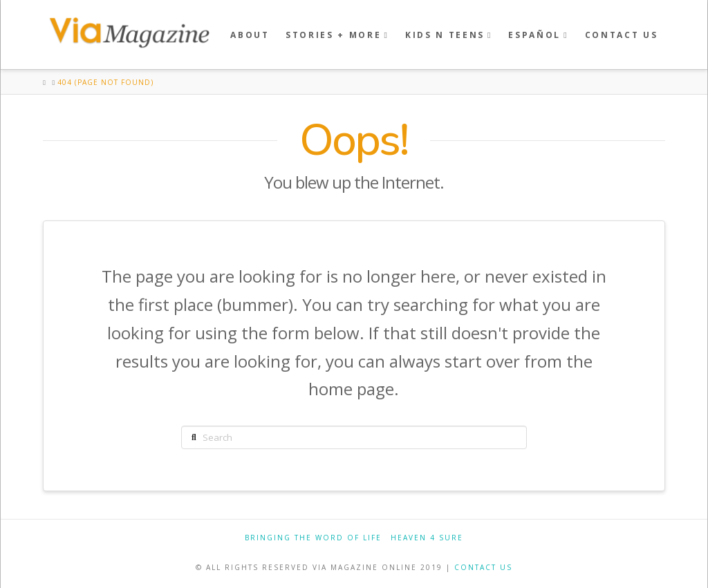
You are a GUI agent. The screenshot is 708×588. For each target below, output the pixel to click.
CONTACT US (483, 567)
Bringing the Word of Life (313, 538)
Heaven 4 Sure (427, 538)
